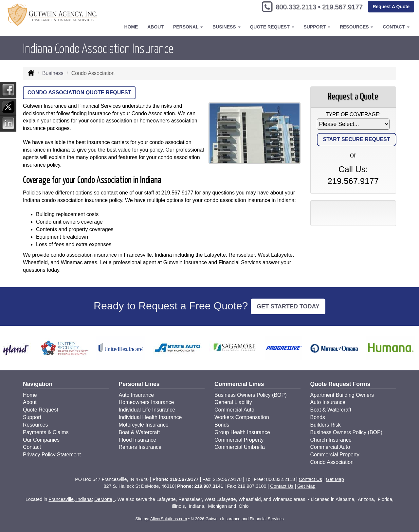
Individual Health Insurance (150, 417)
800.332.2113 (288, 7)
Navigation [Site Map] (38, 384)
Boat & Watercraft (139, 432)
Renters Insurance (140, 447)
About (155, 27)
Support (32, 417)
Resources (35, 425)
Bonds (222, 425)
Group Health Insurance (242, 432)
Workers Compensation (242, 417)
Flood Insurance (138, 440)
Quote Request (41, 410)
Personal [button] (188, 27)
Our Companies (41, 440)
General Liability (233, 402)
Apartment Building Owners (342, 395)
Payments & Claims (46, 432)
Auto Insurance (137, 395)
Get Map (335, 479)
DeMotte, (104, 499)
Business (53, 73)
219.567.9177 (340, 7)
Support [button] (317, 27)
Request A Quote (391, 7)
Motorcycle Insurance (144, 425)
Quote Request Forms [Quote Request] (340, 384)
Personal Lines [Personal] (139, 384)
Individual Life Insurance (147, 410)
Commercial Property (239, 440)
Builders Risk (326, 425)
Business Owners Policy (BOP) (251, 395)
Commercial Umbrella (240, 447)
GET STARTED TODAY (288, 306)
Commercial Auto (234, 410)
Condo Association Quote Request (79, 92)
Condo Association (332, 462)
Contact (32, 447)
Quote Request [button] (272, 27)
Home (131, 27)
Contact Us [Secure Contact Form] (310, 479)
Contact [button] (396, 27)
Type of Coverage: (353, 114)
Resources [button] (357, 27)
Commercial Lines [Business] (239, 384)
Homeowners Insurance (146, 402)
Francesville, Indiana (70, 499)
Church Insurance (331, 440)
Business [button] (226, 27)
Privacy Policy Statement (52, 455)
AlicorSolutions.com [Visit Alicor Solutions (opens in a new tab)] (169, 519)
